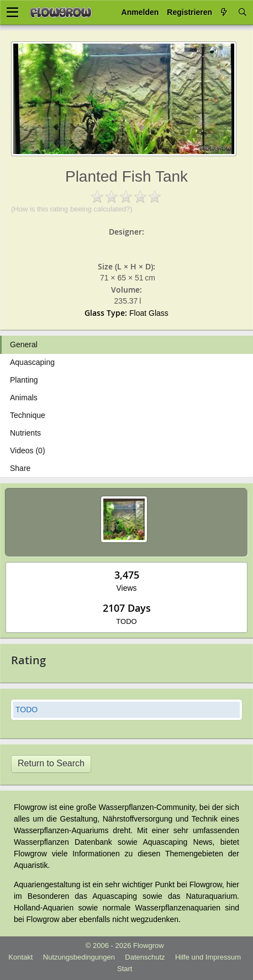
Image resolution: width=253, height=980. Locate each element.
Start (125, 969)
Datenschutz (145, 957)
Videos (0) (28, 451)
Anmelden (140, 12)
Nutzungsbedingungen (79, 957)
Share (20, 468)
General (24, 345)
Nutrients (25, 433)
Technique (28, 415)
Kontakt (20, 957)
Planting (24, 380)
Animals (24, 398)
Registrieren (189, 12)
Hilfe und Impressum (208, 957)
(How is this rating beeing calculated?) (72, 209)
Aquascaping (32, 362)
